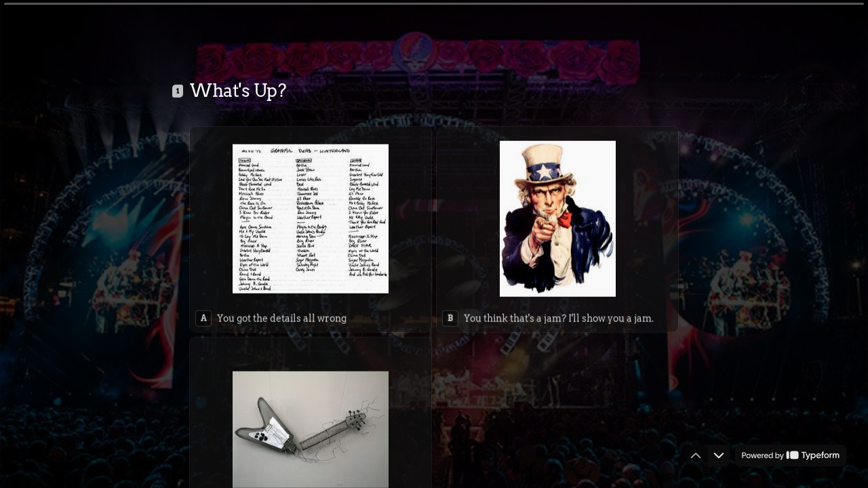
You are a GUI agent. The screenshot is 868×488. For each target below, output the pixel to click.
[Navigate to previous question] (696, 455)
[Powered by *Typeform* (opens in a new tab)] (791, 455)
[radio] (311, 227)
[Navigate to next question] (719, 455)
